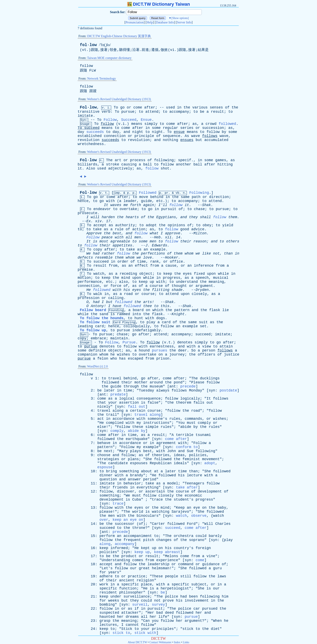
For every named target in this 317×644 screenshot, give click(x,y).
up (152, 282)
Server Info (184, 22)
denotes (185, 342)
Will (209, 524)
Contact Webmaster (160, 642)
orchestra (183, 536)
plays (135, 451)
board (138, 310)
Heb (157, 237)
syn (212, 390)
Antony (97, 306)
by (224, 132)
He (89, 290)
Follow (110, 120)
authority (125, 225)
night (138, 132)
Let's (107, 568)
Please (198, 382)
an (146, 249)
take (97, 229)
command (186, 564)
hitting (225, 164)
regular (170, 128)
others (233, 241)
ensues (187, 140)
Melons (172, 556)
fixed (199, 274)
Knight (178, 314)
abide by (136, 431)
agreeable (120, 241)
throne (139, 528)
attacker (130, 613)
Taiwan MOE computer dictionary (109, 58)
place (146, 584)
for (103, 572)
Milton (200, 233)
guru (217, 568)
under (116, 597)
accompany (179, 112)
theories (161, 455)
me (126, 205)
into (137, 314)
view (207, 346)
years (114, 572)
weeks (114, 601)
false (153, 403)
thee (147, 306)
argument (204, 286)
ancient (127, 580)
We (89, 254)
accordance (124, 419)
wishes (123, 355)
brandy (137, 475)
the (187, 107)
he (113, 355)
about (146, 471)
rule (119, 229)
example (158, 249)
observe (199, 516)
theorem (184, 403)
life (163, 617)
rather (108, 254)
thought (179, 286)
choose (104, 455)
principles (163, 629)
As (187, 136)
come (138, 107)
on (148, 310)
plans (133, 459)
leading (85, 326)
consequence (149, 399)
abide (186, 427)
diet (215, 629)
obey (207, 225)
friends (120, 487)
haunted (107, 617)
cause (171, 266)
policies (198, 455)
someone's (157, 419)
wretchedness (91, 144)
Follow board (93, 310)
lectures (108, 625)
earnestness (162, 346)
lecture (194, 475)
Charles (223, 524)
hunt (139, 318)
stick (188, 629)
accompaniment (138, 536)
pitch (149, 540)
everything (148, 487)
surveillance (137, 597)
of (227, 107)
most (104, 241)
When (217, 621)
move (144, 197)
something (129, 471)
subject (199, 584)
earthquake (137, 439)
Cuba (137, 500)
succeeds (95, 132)
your (113, 403)
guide (146, 201)
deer (182, 350)
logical (127, 399)
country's (183, 548)
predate (118, 395)
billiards (87, 164)
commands (193, 419)
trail (111, 415)
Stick (127, 629)
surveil (140, 605)
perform (107, 536)
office (176, 262)
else (102, 427)
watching (161, 512)
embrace (98, 338)
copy (98, 249)
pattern (182, 310)
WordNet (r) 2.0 (97, 366)
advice (198, 229)
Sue (190, 451)
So (193, 350)
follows (210, 136)
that (102, 403)
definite (97, 350)
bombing (107, 605)
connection (115, 136)
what (154, 233)
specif (185, 160)
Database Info (165, 22)
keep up (142, 552)
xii (168, 237)
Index (177, 642)
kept (145, 548)
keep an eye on (128, 520)
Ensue (146, 120)
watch (99, 274)
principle (144, 136)
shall (205, 217)
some (156, 128)
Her (151, 613)
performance (90, 282)
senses (216, 107)
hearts (132, 217)
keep (168, 274)
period (150, 479)
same (185, 197)
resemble (104, 258)
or (129, 107)
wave (196, 136)
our (133, 568)
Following (199, 193)
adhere (106, 576)
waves (116, 205)
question (108, 479)
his (127, 290)
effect (141, 266)
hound (144, 350)
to (141, 112)
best (117, 233)
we (198, 254)
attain (226, 346)
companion (87, 355)
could (201, 536)
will (95, 217)
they (193, 217)
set (203, 326)
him (225, 597)
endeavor (102, 209)
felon (103, 359)
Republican (161, 463)
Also (91, 168)
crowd (211, 124)
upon (211, 274)
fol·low (88, 45)
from (113, 266)
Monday (196, 390)
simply (151, 124)
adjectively (120, 168)
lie (226, 310)
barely (215, 536)
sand (104, 314)
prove (168, 601)
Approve (94, 233)
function (128, 588)
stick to (121, 633)
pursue (128, 112)
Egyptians (166, 217)
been (193, 597)
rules (175, 419)
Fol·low (88, 107)
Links (186, 642)
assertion (129, 403)
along (118, 411)
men (138, 237)
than (228, 254)
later (109, 390)
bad (160, 613)
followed (227, 124)
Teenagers (194, 483)
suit (203, 322)
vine (211, 556)
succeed (92, 128)
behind (157, 197)
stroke (113, 164)
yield (228, 225)
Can (146, 621)
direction (219, 197)
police (172, 597)
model (173, 483)
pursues (160, 350)
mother (141, 382)
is (95, 241)
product (129, 556)
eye (197, 508)
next (108, 451)
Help (150, 22)
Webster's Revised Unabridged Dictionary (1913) (119, 99)
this (165, 306)
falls (199, 403)
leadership (158, 564)
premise (85, 270)
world (138, 512)
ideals (180, 463)
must (191, 423)
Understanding (116, 560)
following (164, 160)
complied (115, 423)
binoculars (148, 516)
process (138, 160)
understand (187, 282)
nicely (104, 407)
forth (135, 205)
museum (156, 386)
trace (157, 500)
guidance (211, 564)
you (155, 621)
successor (125, 524)
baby (222, 508)
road (128, 294)
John (172, 451)
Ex (89, 221)
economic (193, 496)
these (138, 427)
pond (178, 382)
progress (171, 278)
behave (104, 443)
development (210, 491)
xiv (98, 221)
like (207, 254)
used (171, 107)
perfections (153, 254)
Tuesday (147, 390)
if (137, 609)
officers (206, 355)
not (216, 254)
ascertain (155, 491)
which (158, 310)
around (156, 382)
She (149, 459)
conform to (187, 447)
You (181, 423)
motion (84, 278)
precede (188, 386)
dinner (106, 475)
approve (173, 233)
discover (126, 491)
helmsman (161, 568)
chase (199, 209)
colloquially (137, 326)
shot (165, 168)
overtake (128, 209)
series (187, 128)
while (223, 274)
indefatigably (146, 330)
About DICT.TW (137, 642)
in (179, 107)
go (123, 107)
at (156, 471)
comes (138, 560)
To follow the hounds (102, 318)
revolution (89, 140)
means (137, 124)
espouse (105, 467)
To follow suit (95, 322)
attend (152, 112)
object (146, 274)
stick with (145, 633)
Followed (148, 193)
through (131, 386)
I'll (163, 205)
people (172, 576)
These (157, 576)
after (150, 107)
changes (164, 540)
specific (130, 584)
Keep (180, 508)
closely (199, 294)
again (149, 205)
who (114, 359)
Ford (191, 524)
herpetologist (175, 588)
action (139, 229)
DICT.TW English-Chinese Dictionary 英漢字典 (119, 36)
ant (173, 386)
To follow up (93, 330)
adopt (151, 225)
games (221, 160)
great (144, 568)
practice (137, 576)
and (127, 132)
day (81, 132)
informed (119, 548)
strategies (108, 459)
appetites (122, 245)
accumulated (216, 140)
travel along (148, 415)
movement (211, 459)
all (129, 237)
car (197, 609)
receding (128, 274)
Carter (158, 524)
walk (98, 294)
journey (177, 355)
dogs (161, 318)
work (104, 584)
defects (85, 258)
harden (108, 217)
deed (169, 613)
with (110, 201)
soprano (197, 540)
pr (166, 193)
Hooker (172, 258)
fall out (136, 407)
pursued (210, 609)
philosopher (131, 592)
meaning (216, 282)
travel (115, 378)
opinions (176, 225)
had (96, 254)
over (104, 520)
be (202, 112)
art (118, 160)
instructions (156, 423)
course (156, 286)
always (163, 390)
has (122, 359)
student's (183, 500)
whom (189, 254)
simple (152, 427)
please (106, 512)
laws (222, 576)
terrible (185, 435)
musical (221, 278)
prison (163, 359)
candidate (118, 463)
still (186, 576)
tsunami (203, 435)
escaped (136, 359)
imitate (85, 116)
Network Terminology (101, 78)
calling (116, 298)
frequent (132, 540)
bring (111, 471)
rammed (124, 314)
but (199, 140)
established (90, 136)
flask (215, 310)
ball (147, 164)
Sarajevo (180, 512)
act (100, 419)
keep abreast (167, 552)
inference (204, 266)
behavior (132, 483)
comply (204, 423)
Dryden (202, 290)
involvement (197, 601)
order (123, 262)
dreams (132, 617)
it (80, 168)
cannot (132, 625)
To (116, 107)
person (209, 350)
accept (100, 225)
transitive (89, 112)
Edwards (160, 245)
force (116, 286)
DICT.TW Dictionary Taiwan (159, 4)
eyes (187, 274)
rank (155, 262)
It (106, 205)
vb (177, 193)
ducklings (210, 378)
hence (83, 201)
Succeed (129, 120)
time (141, 262)
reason (200, 241)
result (217, 112)
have (117, 306)
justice (232, 355)
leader (130, 201)
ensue (179, 132)
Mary (123, 451)
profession (89, 298)
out (210, 403)
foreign (203, 548)
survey (158, 605)
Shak (207, 205)
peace (107, 237)
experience (167, 560)
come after (176, 439)
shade (177, 290)
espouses (139, 463)
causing (129, 164)
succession (213, 128)
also (123, 282)
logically (190, 399)
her (199, 613)
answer (134, 479)
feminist (191, 459)
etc (160, 201)
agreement (166, 443)
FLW (93, 71)
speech (202, 278)
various (200, 107)
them (233, 217)
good (185, 229)
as (195, 124)
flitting (161, 290)
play (151, 322)
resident (108, 592)
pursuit (169, 209)
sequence (171, 136)
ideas (179, 455)
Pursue (129, 342)
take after (187, 487)
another (184, 164)
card (166, 322)
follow (86, 66)
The (109, 160)
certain (138, 411)
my (139, 423)
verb (106, 112)
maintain (119, 338)
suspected (109, 613)
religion (145, 580)
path (196, 197)
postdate (228, 390)
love (147, 258)
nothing (170, 140)
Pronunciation (135, 22)
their (186, 241)
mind (126, 278)
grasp (105, 621)
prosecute (87, 213)
